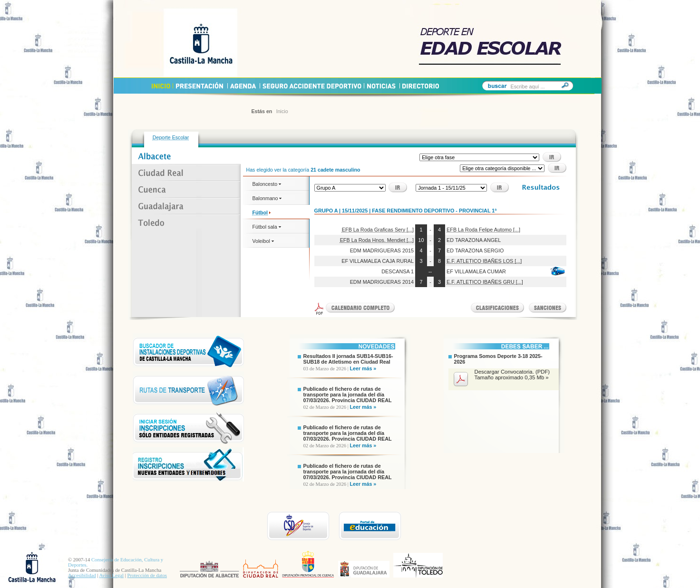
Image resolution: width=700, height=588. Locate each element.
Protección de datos (147, 575)
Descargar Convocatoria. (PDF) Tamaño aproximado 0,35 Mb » (512, 375)
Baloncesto (267, 184)
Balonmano (267, 198)
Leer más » (363, 368)
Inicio (282, 111)
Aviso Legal (111, 575)
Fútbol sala (267, 227)
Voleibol (263, 241)
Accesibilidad (82, 575)
